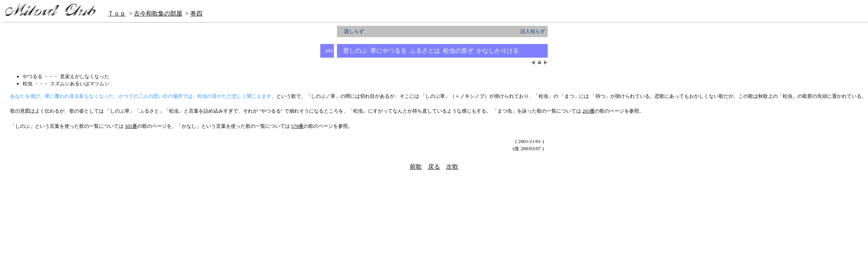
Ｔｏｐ (117, 13)
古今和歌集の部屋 (158, 13)
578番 (297, 126)
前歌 (416, 167)
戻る (434, 167)
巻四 (196, 13)
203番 (588, 111)
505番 (131, 126)
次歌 (452, 167)
